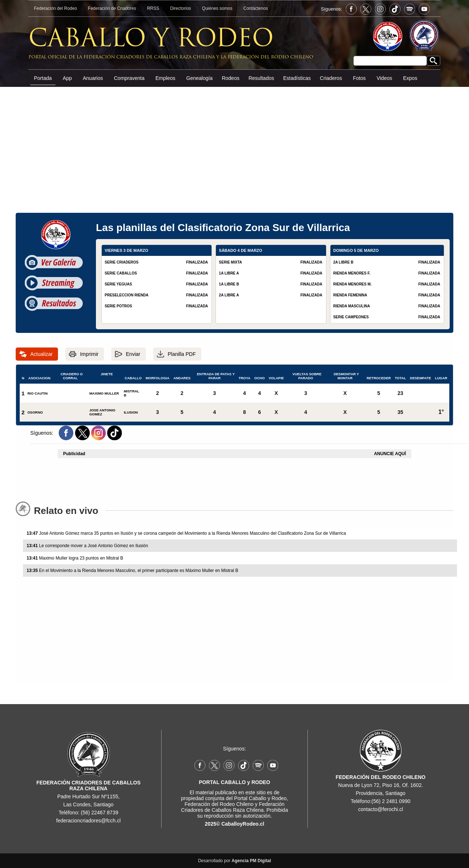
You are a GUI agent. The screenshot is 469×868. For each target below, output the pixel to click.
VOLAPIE (276, 377)
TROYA (244, 377)
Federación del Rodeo (55, 8)
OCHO (259, 377)
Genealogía (199, 78)
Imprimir (89, 354)
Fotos (359, 78)
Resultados (261, 78)
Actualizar (41, 354)
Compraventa (129, 78)
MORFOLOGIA (157, 377)
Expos (410, 78)
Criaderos (331, 78)
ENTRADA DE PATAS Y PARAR (214, 376)
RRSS (153, 8)
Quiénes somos (217, 8)
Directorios (181, 8)
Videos (385, 78)
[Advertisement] (234, 142)
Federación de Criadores (112, 8)
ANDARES (182, 377)
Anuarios (93, 78)
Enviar (133, 354)
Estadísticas (297, 78)
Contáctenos (255, 8)
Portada (43, 78)
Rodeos (230, 78)
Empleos (165, 78)
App (67, 78)
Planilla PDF (182, 354)
